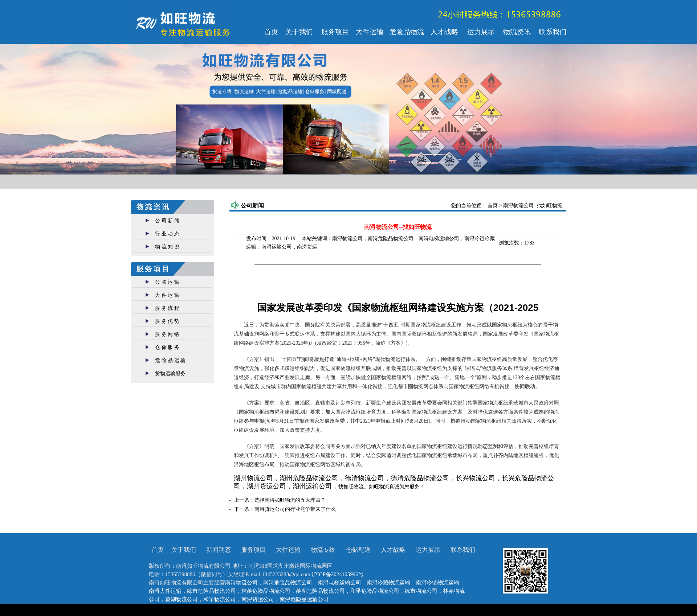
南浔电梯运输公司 (439, 239)
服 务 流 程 (167, 308)
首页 (493, 206)
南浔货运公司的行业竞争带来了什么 (295, 509)
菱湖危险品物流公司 (320, 591)
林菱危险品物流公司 (266, 591)
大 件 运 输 (167, 295)
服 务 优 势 (167, 321)
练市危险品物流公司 (211, 591)
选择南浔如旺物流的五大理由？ (290, 500)
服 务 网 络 (167, 334)
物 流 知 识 (167, 247)
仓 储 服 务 (167, 347)
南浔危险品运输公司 (304, 599)
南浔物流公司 (347, 239)
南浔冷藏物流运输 (388, 583)
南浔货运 (307, 247)
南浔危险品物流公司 (391, 239)
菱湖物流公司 (182, 599)
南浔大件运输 (165, 591)
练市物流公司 (421, 591)
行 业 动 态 (167, 234)
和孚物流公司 (220, 599)
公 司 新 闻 (167, 221)
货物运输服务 (170, 373)
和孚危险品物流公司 (375, 591)
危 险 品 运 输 (170, 360)
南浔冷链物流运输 (437, 583)
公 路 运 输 (167, 282)
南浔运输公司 (277, 247)
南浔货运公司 (258, 599)
